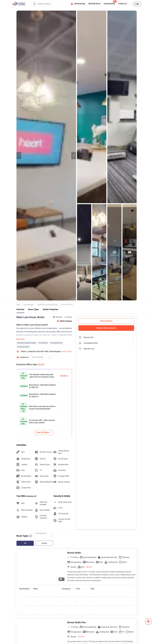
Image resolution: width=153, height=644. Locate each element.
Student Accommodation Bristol (47, 305)
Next (74, 156)
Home (18, 305)
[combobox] (48, 4)
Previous (19, 156)
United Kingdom (29, 305)
